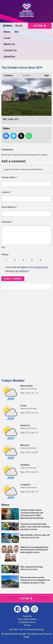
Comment (7, 222)
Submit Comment (13, 279)
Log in (6, 169)
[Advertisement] (23, 333)
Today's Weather (13, 381)
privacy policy (41, 267)
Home (7, 26)
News (7, 32)
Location (6, 192)
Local (7, 38)
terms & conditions (19, 271)
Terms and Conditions (27, 619)
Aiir (28, 637)
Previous (7, 75)
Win (17, 32)
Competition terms (27, 622)
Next (45, 75)
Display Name (9, 177)
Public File (27, 616)
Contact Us (10, 50)
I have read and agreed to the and (27, 269)
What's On (9, 44)
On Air (19, 26)
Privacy (27, 625)
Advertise (9, 57)
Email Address (9, 207)
